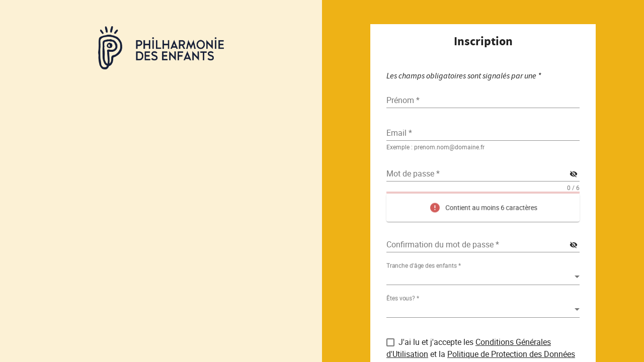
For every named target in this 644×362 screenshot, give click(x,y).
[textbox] (483, 133)
